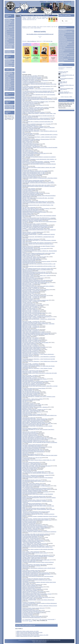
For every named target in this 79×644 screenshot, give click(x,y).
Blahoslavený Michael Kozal (29, 406)
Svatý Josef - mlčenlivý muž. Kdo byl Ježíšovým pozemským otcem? (38, 244)
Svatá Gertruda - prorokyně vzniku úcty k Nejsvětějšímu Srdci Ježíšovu (38, 183)
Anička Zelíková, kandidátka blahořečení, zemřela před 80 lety (36, 333)
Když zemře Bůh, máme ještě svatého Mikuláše (33, 535)
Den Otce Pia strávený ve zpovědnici (31, 448)
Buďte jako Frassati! (27, 170)
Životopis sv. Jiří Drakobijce (28, 602)
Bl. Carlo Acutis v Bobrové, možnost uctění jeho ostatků (35, 171)
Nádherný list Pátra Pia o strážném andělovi (32, 220)
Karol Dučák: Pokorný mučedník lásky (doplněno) (33, 180)
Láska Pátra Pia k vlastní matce (29, 469)
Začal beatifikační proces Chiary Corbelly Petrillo (33, 485)
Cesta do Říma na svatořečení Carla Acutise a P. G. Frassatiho (37, 124)
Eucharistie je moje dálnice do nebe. (31, 192)
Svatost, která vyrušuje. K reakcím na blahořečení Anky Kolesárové (37, 478)
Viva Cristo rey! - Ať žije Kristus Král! (31, 539)
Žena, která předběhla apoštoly (29, 522)
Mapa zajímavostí (8, 38)
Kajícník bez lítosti (26, 471)
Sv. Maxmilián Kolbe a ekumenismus (31, 144)
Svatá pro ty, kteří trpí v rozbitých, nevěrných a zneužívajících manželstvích (39, 532)
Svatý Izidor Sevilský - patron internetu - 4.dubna (33, 528)
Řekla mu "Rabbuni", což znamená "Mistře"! (32, 545)
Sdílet (24, 72)
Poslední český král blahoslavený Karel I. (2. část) (34, 172)
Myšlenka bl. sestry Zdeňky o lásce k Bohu (32, 596)
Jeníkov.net (61, 52)
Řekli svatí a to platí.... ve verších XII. (31, 327)
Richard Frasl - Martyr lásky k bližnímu (31, 483)
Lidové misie (8, 36)
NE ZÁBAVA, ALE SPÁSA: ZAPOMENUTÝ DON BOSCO (35, 80)
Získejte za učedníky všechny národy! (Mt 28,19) (33, 608)
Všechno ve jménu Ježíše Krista (30, 152)
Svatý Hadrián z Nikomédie (28, 111)
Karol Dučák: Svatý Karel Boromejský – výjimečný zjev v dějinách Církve (39, 319)
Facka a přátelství (26, 337)
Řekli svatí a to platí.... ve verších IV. (31, 364)
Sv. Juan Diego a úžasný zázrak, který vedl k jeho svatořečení (36, 86)
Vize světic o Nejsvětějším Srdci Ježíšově (32, 446)
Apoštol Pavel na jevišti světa (29, 523)
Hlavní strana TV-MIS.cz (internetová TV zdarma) (9, 73)
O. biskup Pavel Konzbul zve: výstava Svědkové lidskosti (35, 527)
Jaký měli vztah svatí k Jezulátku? (30, 76)
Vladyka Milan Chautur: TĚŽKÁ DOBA (31, 348)
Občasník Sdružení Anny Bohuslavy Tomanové (33, 579)
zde (13, 116)
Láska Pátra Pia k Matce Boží (29, 418)
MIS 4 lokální (8, 83)
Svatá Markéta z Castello (28, 140)
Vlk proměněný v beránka (28, 404)
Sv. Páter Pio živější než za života (30, 103)
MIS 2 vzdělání (8, 80)
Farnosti (7, 25)
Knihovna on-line (8, 63)
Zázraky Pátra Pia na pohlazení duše (31, 467)
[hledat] (66, 21)
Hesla (6, 34)
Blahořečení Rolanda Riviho (29, 588)
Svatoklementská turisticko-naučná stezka (32, 77)
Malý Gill (24, 401)
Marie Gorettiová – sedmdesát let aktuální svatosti (34, 422)
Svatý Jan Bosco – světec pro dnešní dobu (32, 616)
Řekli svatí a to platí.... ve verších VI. (31, 351)
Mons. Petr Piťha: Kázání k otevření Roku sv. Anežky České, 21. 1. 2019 (39, 460)
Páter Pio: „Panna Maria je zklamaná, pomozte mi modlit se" (36, 209)
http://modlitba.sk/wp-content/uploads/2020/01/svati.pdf (40, 34)
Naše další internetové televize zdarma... (9, 89)
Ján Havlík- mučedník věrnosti (29, 176)
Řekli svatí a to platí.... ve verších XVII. (31, 312)
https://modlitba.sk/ (32, 41)
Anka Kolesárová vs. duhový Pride (30, 476)
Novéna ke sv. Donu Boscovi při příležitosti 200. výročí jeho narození (38, 576)
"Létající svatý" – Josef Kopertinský (30, 411)
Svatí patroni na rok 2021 (28, 400)
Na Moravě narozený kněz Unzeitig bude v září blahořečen (36, 555)
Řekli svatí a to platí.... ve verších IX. (31, 339)
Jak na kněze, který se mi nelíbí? (30, 434)
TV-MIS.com (51, 1)
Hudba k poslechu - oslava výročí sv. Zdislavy (33, 399)
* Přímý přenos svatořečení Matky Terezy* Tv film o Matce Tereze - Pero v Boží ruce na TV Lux (34, 543)
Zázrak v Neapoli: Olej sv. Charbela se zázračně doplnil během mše (38, 122)
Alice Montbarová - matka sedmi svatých (31, 559)
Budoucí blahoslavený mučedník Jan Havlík (32, 211)
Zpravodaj (7, 29)
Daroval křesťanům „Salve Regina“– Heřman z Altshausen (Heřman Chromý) (40, 606)
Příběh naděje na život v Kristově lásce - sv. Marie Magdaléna (36, 486)
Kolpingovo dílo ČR (63, 55)
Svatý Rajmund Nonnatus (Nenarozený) (31, 617)
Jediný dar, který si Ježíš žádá (29, 432)
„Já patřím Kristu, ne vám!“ (28, 293)
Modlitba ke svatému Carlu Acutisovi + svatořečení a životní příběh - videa (39, 113)
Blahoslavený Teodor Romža (29, 308)
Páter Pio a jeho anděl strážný (29, 561)
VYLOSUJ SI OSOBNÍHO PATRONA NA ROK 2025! (34, 153)
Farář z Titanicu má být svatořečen (30, 575)
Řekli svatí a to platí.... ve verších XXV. (31, 288)
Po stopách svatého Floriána (29, 190)
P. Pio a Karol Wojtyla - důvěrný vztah (31, 258)
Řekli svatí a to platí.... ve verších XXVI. (31, 284)
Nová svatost (25, 554)
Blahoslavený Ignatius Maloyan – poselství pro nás (34, 409)
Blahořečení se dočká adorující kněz (31, 292)
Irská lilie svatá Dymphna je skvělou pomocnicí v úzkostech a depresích (39, 186)
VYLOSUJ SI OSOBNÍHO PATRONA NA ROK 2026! (34, 83)
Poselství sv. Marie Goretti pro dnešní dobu (32, 425)
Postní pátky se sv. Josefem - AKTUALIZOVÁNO (33, 384)
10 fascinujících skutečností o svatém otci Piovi (33, 193)
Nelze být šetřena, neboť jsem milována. (31, 566)
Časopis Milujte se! (63, 30)
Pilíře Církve (25, 453)
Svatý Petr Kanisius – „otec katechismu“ (31, 146)
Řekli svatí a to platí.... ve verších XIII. (31, 326)
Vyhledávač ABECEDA (63, 60)
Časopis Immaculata (63, 46)
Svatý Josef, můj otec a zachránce (30, 529)
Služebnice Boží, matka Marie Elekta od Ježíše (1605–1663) (36, 560)
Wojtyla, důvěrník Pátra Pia (28, 377)
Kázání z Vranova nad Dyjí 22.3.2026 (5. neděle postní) (28, 636)
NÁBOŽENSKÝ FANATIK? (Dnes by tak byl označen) (34, 212)
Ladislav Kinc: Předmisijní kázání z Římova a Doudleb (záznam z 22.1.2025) (32, 635)
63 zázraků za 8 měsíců (28, 614)
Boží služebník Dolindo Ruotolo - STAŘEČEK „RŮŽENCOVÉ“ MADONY (39, 234)
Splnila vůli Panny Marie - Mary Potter (31, 130)
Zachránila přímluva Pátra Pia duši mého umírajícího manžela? (37, 261)
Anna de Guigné (26, 402)
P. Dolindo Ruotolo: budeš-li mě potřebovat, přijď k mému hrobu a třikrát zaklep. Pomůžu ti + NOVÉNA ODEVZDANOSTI (38, 254)
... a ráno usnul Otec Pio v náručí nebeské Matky (33, 472)
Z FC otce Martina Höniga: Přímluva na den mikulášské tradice (36, 91)
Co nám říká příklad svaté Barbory (30, 536)
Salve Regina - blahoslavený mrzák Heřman (32, 371)
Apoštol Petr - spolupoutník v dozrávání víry (32, 525)
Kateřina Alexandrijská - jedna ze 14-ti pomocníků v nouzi (35, 441)
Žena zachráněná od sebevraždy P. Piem (32, 97)
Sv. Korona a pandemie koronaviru (30, 435)
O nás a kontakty (8, 48)
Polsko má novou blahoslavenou (30, 493)
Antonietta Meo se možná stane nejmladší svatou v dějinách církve (37, 547)
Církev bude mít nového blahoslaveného (31, 177)
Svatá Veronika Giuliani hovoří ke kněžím (32, 595)
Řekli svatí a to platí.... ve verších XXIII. (31, 294)
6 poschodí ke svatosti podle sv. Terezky (31, 414)
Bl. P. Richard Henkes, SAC (29, 391)
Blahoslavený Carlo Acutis (28, 285)
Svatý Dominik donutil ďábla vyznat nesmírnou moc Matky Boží (37, 273)
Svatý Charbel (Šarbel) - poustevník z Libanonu (33, 126)
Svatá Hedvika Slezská (28, 609)
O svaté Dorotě (26, 459)
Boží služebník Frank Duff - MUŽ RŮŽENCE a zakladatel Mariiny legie (38, 237)
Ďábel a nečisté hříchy (27, 142)
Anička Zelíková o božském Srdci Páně (31, 570)
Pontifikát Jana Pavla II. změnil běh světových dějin (34, 496)
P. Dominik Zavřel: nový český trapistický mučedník (34, 420)
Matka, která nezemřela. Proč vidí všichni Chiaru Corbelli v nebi (37, 520)
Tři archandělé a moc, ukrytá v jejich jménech (33, 105)
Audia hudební (8, 85)
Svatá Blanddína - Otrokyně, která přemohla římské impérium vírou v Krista (39, 84)
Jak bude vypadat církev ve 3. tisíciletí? (31, 613)
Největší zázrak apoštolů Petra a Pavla (31, 352)
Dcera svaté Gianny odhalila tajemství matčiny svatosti (35, 553)
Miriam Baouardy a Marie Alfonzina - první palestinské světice (36, 574)
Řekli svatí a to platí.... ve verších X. (30, 335)
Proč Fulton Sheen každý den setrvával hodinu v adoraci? (35, 334)
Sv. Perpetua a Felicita (27, 615)
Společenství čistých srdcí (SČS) (65, 32)
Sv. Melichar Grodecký (27, 389)
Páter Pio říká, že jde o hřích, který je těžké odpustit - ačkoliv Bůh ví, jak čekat (40, 386)
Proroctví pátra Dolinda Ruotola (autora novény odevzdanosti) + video (38, 119)
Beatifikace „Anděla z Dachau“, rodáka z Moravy (33, 541)
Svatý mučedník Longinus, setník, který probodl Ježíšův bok (36, 283)
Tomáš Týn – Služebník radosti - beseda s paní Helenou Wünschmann (38, 600)
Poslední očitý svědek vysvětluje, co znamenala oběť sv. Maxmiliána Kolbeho (40, 178)
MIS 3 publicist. (8, 81)
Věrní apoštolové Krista (28, 487)
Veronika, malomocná (27, 303)
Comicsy (7, 64)
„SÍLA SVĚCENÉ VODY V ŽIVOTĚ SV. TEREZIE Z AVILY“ (35, 102)
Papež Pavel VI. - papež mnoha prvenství (32, 463)
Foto (6, 32)
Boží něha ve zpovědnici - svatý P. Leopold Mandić (34, 315)
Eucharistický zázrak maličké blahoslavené (32, 445)
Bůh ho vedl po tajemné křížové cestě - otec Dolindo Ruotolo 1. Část (38, 205)
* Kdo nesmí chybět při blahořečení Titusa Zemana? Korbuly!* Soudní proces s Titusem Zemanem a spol (36, 512)
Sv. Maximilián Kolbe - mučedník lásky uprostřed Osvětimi (35, 225)
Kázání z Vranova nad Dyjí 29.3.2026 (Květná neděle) (28, 634)
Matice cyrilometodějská (64, 44)
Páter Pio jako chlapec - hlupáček (30, 394)
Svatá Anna (25, 482)
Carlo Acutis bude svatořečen (29, 189)
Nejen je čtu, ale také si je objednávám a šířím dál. (64, 92)
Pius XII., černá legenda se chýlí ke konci (32, 530)
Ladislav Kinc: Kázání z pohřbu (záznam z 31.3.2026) (27, 631)
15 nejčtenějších (8, 53)
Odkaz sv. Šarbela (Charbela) (29, 125)
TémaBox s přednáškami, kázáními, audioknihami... (66, 50)
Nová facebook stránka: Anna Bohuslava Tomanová (34, 347)
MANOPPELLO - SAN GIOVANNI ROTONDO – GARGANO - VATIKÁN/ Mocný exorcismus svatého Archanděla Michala (39, 162)
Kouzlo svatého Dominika (28, 274)
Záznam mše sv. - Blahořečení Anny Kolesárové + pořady (35, 475)
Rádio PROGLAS (62, 37)
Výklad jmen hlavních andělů (29, 260)
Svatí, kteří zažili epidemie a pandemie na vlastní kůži (34, 438)
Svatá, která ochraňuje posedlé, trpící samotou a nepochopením (37, 243)
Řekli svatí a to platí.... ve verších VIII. (31, 341)
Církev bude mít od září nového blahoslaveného (33, 452)
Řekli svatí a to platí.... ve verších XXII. (31, 297)
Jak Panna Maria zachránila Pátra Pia (31, 330)
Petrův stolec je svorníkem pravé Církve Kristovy (33, 278)
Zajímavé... (7, 43)
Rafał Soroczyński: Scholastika (29, 233)
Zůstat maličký (26, 106)
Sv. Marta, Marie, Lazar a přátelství (30, 345)
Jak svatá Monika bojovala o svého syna (31, 480)
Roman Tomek (28, 619)
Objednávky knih (8, 66)
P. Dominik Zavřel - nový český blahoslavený (32, 382)
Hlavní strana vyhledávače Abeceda (9, 98)
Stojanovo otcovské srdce (28, 256)
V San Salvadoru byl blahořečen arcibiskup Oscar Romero (35, 573)
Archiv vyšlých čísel (9, 108)
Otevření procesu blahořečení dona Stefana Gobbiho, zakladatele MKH (38, 203)
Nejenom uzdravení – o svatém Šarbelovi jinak (33, 232)
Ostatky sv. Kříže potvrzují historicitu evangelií (33, 587)
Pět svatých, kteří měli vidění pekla (30, 210)
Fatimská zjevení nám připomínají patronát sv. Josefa (34, 526)
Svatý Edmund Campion (28, 380)
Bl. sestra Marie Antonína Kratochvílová (31, 393)
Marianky (7, 39)
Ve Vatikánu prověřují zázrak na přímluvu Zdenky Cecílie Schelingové (38, 562)
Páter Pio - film (26, 166)
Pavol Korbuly (25, 567)
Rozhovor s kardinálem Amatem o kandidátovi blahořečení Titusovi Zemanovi (40, 516)
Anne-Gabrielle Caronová (28, 277)
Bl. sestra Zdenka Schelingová (29, 344)
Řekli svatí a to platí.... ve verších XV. (31, 318)
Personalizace (8, 51)
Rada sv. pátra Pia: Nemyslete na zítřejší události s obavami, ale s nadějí (39, 167)
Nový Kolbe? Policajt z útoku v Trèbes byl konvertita (34, 500)
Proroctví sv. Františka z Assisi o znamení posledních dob (35, 300)
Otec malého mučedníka (28, 151)
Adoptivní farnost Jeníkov (64, 53)
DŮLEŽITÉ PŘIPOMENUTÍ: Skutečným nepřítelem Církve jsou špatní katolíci (40, 455)
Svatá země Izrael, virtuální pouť (65, 42)
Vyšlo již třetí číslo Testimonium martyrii (31, 385)
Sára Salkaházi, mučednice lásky (30, 306)
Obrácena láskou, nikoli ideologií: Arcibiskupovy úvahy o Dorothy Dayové (39, 568)
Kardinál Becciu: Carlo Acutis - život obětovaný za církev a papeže (37, 426)
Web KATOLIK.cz (62, 34)
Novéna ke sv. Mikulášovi (28, 88)
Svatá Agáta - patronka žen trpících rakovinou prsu (34, 505)
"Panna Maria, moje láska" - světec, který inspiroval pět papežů (37, 466)
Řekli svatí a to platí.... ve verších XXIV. (31, 291)
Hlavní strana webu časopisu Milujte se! (9, 106)
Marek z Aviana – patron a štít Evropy (31, 552)
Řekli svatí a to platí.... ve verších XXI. (31, 298)
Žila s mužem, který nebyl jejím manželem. (32, 78)
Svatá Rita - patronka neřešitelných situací (32, 491)
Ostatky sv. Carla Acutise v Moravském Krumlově (33, 112)
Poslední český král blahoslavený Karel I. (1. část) (34, 173)
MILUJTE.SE (67, 1)
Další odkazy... (62, 61)
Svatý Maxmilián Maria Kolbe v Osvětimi (31, 224)
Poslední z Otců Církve (28, 143)
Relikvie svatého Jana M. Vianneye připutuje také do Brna (35, 597)
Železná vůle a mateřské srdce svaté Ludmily (33, 109)
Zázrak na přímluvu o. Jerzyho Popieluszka (32, 589)
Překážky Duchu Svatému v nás (30, 454)
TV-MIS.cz (59, 1)
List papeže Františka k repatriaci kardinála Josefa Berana (35, 492)
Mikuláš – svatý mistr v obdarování (30, 310)
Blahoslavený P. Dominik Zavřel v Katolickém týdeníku (35, 379)
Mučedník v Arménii (27, 408)
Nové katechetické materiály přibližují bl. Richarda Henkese (36, 139)
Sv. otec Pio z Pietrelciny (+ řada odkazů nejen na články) (35, 108)
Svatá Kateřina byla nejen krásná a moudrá (32, 538)
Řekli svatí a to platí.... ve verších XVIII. (31, 311)
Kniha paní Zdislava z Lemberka (30, 428)
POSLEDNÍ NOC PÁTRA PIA (29, 263)
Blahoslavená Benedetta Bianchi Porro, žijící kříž (33, 451)
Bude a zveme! (8, 22)
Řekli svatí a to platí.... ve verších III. (31, 372)
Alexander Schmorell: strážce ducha (30, 610)
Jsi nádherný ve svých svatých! (29, 521)
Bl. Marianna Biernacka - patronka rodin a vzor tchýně (34, 248)
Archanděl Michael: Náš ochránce (30, 110)
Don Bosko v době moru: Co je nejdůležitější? (33, 436)
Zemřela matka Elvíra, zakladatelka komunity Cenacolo (35, 226)
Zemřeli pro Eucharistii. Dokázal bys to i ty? (32, 440)
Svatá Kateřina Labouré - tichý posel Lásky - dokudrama (35, 407)
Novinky (7, 76)
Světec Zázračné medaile (28, 154)
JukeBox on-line (62, 47)
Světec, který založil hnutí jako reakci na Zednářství (34, 508)
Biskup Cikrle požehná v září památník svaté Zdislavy (34, 565)
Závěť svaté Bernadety (27, 133)
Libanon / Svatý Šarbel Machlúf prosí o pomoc (33, 421)
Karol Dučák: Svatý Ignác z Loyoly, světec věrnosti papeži (35, 342)
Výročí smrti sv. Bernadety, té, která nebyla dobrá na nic (35, 201)
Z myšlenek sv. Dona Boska (29, 82)
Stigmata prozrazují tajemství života (30, 433)
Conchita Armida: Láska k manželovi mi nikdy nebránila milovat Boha (38, 549)
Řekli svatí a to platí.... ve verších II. (30, 375)
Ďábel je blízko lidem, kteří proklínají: (31, 338)
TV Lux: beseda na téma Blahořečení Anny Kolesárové (35, 488)
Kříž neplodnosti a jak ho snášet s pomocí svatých (34, 481)
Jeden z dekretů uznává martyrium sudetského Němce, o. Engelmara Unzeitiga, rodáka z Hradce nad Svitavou (38, 557)
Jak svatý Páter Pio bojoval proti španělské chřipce (34, 313)
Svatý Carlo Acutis (27, 413)
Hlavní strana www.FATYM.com (8, 20)
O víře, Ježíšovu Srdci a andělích (30, 590)
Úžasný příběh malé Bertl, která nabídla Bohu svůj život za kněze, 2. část (39, 264)
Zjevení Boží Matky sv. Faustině (29, 279)
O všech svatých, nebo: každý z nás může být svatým (34, 257)
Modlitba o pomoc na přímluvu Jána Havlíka (32, 174)
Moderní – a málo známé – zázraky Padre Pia (33, 540)
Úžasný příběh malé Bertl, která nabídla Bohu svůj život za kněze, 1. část (39, 266)
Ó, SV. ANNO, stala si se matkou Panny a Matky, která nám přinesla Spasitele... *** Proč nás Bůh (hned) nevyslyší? (38, 228)
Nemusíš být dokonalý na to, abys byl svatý (32, 458)
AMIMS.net (43, 1)
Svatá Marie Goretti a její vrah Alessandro (32, 350)
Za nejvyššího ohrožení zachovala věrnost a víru (33, 612)
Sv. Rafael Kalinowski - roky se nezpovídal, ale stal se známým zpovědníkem (40, 442)
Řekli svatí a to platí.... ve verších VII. (31, 346)
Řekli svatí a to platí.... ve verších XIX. (31, 307)
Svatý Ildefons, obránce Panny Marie (31, 365)
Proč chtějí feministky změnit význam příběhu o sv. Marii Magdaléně (38, 494)
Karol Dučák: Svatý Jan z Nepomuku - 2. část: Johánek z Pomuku (37, 368)
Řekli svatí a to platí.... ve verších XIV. (31, 321)
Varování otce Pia (26, 328)
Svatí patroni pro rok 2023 (28, 250)
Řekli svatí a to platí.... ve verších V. (30, 353)
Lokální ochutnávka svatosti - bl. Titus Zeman (33, 305)
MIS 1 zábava (8, 78)
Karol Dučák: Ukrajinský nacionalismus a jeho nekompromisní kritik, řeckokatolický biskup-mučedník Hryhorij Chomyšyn (38, 281)
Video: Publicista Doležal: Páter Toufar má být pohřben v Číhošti (37, 594)
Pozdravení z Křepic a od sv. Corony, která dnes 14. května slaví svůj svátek (40, 373)
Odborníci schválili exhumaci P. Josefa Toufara (33, 592)
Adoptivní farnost (9, 27)
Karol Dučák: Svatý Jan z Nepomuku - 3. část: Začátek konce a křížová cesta (40, 361)
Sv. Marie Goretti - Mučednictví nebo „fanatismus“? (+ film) (35, 546)
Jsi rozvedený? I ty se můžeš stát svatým (32, 465)
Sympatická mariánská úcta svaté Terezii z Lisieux (34, 323)
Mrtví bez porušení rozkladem (29, 586)
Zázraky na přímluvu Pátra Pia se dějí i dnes (32, 449)
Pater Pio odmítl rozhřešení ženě (30, 194)
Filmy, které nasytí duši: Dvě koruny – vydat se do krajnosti (36, 118)
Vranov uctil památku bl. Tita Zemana (31, 239)
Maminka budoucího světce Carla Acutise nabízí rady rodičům (36, 185)
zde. (52, 41)
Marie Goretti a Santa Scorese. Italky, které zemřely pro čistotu (36, 424)
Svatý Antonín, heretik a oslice (29, 599)
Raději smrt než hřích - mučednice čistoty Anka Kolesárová (36, 519)
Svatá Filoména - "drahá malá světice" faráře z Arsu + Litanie (36, 276)
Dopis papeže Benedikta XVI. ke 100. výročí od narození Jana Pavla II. (38, 429)
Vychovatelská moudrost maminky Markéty (32, 405)
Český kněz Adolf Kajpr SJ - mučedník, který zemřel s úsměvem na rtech (39, 397)
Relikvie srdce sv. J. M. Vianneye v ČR (31, 593)
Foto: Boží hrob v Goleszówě (29, 207)
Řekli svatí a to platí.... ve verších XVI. (31, 314)
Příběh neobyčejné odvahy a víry (30, 79)
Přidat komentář (25, 621)
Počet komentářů (51, 619)
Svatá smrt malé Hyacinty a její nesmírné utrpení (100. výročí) (36, 439)
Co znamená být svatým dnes (29, 304)
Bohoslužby (7, 24)
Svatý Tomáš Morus (27, 150)
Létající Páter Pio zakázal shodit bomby (31, 395)
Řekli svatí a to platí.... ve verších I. (30, 378)
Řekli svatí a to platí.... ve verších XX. (31, 301)
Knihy (6, 41)
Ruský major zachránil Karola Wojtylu (31, 462)
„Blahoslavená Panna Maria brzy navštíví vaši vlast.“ (34, 272)
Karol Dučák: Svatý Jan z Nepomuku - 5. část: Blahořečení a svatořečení (39, 357)
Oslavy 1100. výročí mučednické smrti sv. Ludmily (34, 332)
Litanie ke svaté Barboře (28, 156)
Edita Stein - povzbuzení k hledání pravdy (32, 340)
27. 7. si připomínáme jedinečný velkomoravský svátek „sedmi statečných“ (39, 230)
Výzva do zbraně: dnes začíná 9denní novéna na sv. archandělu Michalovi (39, 164)
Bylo (6, 31)
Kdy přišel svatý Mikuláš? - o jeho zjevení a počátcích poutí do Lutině (38, 89)
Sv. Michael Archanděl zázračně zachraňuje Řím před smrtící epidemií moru (39, 415)
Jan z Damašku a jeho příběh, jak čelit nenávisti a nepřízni (35, 534)
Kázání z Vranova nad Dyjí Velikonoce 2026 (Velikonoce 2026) (29, 632)
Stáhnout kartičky (40, 32)
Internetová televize (63, 39)
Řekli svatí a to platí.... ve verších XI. (31, 331)
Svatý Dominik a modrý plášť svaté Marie (32, 259)
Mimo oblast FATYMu (9, 44)
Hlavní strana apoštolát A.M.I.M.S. (9, 61)
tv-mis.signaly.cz (9, 117)
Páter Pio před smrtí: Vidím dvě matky (31, 392)
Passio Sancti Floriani (27, 191)
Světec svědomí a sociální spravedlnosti (31, 585)
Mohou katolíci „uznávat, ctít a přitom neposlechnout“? (35, 295)
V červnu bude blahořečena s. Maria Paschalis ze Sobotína (36, 290)
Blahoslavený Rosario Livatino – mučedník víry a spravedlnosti (36, 317)
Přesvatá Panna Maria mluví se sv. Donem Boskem (34, 388)
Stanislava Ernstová (27, 214)
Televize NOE (61, 35)
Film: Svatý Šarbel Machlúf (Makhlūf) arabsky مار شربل (38, 182)
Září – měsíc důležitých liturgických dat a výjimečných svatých (36, 268)
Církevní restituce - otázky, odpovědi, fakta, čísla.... (66, 57)
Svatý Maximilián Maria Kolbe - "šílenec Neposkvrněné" (35, 419)
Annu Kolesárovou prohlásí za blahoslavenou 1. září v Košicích (37, 489)
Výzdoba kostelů (8, 46)
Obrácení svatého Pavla (28, 213)
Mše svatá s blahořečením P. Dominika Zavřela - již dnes (35, 381)
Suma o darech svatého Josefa (29, 145)
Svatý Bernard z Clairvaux (28, 104)
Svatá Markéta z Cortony (28, 299)
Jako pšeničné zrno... (27, 200)
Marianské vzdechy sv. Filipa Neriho (30, 572)
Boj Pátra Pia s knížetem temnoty (30, 468)
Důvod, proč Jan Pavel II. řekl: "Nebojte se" (32, 412)
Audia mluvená (8, 86)
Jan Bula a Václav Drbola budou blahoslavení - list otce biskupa (37, 98)
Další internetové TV (63, 40)
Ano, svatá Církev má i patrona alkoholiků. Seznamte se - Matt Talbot (38, 473)
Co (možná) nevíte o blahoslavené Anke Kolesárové (34, 447)
